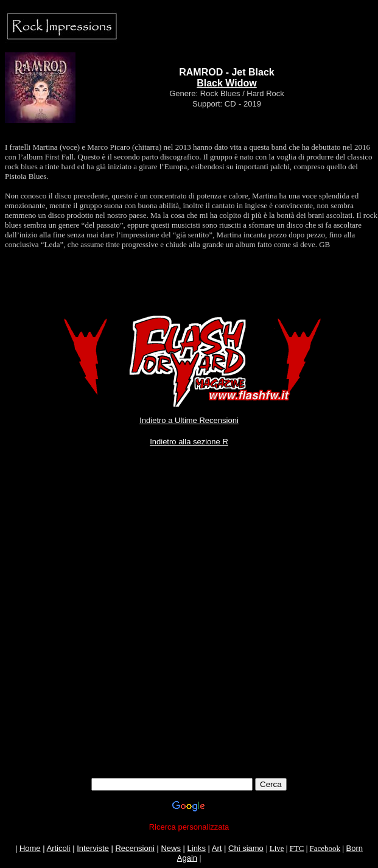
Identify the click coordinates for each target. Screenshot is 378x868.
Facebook (325, 848)
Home (30, 848)
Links (197, 848)
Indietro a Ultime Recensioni (189, 420)
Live (277, 848)
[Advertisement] (140, 628)
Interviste (93, 848)
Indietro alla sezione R (189, 442)
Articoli (59, 848)
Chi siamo (246, 848)
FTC (297, 848)
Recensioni (135, 848)
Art (217, 848)
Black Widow (227, 83)
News (171, 848)
